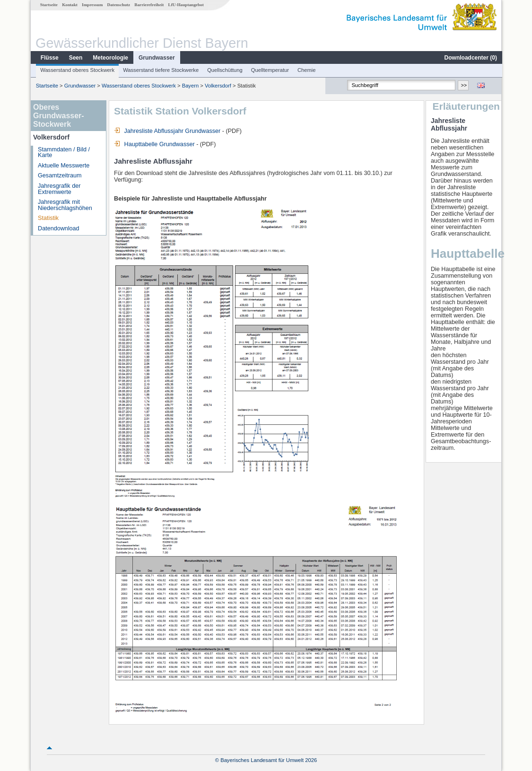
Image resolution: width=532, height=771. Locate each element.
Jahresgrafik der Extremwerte (59, 189)
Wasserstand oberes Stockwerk (77, 70)
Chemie (306, 70)
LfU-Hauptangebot (186, 5)
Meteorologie (110, 58)
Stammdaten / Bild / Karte (63, 153)
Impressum (92, 5)
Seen (75, 58)
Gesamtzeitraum (59, 175)
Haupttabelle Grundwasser (154, 144)
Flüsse (49, 58)
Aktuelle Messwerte (63, 166)
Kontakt (69, 5)
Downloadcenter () (470, 58)
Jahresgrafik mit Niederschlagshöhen (65, 205)
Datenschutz (118, 5)
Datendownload (58, 228)
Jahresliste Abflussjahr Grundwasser (167, 131)
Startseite (48, 5)
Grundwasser (156, 58)
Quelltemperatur (270, 70)
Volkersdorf (218, 86)
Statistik (48, 218)
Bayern (190, 86)
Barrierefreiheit (148, 5)
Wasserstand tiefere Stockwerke (160, 70)
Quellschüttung (224, 70)
